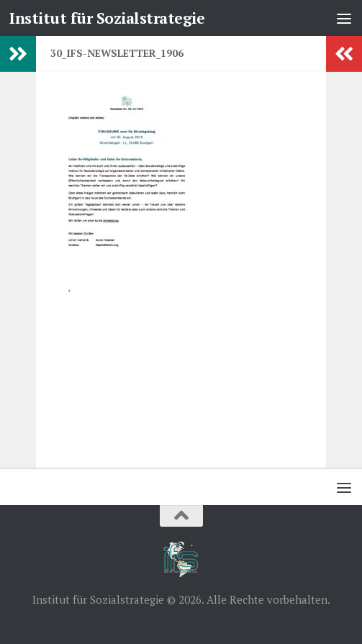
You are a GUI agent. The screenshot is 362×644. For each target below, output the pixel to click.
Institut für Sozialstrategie (107, 18)
